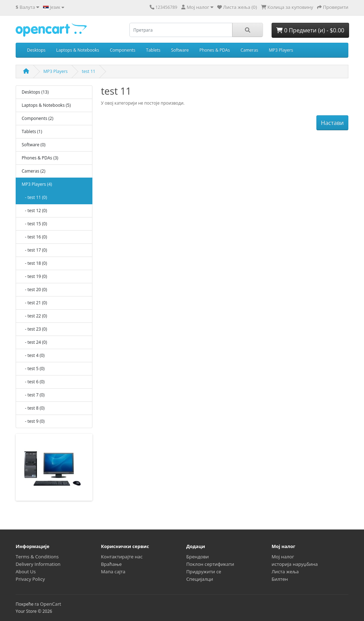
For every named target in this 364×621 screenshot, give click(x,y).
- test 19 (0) (34, 276)
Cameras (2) (33, 171)
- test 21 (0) (34, 303)
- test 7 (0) (33, 395)
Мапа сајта (113, 572)
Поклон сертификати (210, 564)
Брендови (197, 557)
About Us (26, 572)
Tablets (153, 50)
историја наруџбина (295, 564)
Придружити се (204, 572)
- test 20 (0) (34, 290)
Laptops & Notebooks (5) (46, 105)
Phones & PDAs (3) (40, 158)
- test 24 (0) (34, 342)
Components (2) (38, 118)
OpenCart (50, 604)
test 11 (89, 71)
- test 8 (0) (33, 408)
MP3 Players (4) (37, 184)
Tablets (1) (32, 131)
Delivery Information (38, 564)
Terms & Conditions (37, 557)
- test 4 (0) (33, 355)
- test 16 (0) (34, 237)
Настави (332, 123)
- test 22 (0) (34, 316)
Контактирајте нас (122, 557)
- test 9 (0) (33, 421)
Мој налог (283, 557)
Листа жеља (285, 572)
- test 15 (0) (34, 224)
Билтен (280, 579)
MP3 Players (281, 50)
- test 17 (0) (34, 250)
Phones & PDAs (215, 50)
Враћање (111, 564)
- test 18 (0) (34, 263)
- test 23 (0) (34, 329)
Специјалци (200, 579)
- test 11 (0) (34, 197)
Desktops (36, 50)
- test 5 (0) (33, 369)
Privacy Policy (30, 579)
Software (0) (34, 145)
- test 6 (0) (33, 382)
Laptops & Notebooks (78, 50)
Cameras (249, 50)
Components (123, 50)
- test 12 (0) (34, 210)
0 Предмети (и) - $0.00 (310, 30)
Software (180, 50)
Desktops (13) (35, 92)
